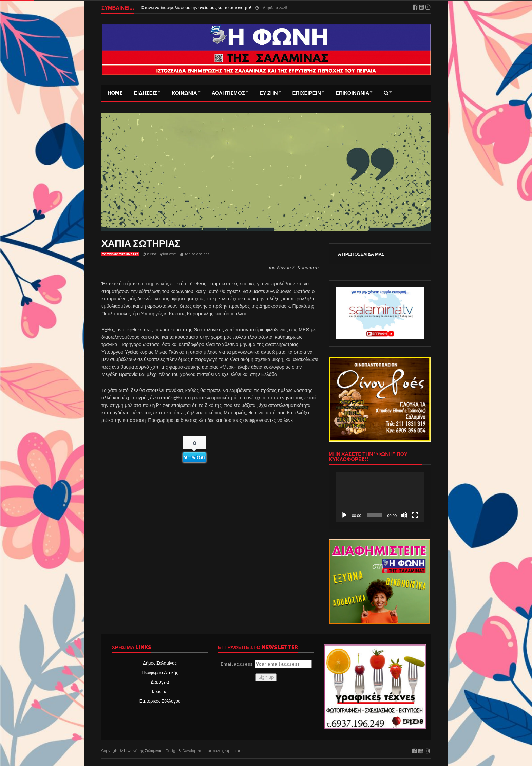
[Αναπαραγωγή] (344, 515)
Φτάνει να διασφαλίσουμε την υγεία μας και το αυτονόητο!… (198, 8)
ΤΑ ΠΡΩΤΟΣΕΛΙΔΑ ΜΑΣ (360, 254)
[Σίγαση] (404, 515)
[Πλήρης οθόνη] (415, 515)
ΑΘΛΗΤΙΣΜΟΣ (228, 93)
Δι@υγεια (160, 682)
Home (115, 93)
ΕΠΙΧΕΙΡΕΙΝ (307, 93)
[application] (380, 497)
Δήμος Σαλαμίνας (160, 663)
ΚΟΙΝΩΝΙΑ (184, 93)
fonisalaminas (197, 254)
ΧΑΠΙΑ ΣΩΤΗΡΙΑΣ (141, 244)
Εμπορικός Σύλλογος (160, 701)
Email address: (266, 664)
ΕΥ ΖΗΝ (269, 93)
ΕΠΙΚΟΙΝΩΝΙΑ (353, 93)
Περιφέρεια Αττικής (160, 672)
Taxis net (160, 692)
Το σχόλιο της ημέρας (120, 254)
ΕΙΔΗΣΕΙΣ (146, 93)
